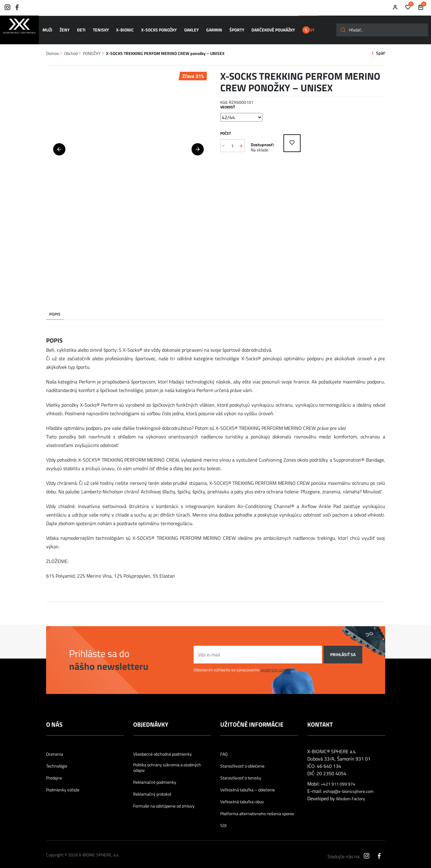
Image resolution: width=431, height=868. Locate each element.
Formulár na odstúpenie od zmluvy (164, 800)
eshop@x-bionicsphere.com (348, 786)
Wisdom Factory (351, 793)
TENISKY (99, 27)
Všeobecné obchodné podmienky (163, 748)
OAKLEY (186, 27)
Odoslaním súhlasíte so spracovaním (242, 664)
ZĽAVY (307, 27)
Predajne (54, 772)
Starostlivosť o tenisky (241, 772)
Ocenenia (55, 748)
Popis (55, 308)
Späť (381, 47)
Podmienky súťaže (63, 784)
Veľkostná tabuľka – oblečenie (248, 784)
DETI (81, 27)
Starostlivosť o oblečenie (242, 760)
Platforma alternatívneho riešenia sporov (257, 808)
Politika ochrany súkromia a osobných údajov (167, 762)
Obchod (71, 47)
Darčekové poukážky (264, 27)
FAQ (224, 748)
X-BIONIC (122, 27)
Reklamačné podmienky (155, 776)
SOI (223, 820)
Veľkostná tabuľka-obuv (242, 796)
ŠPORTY (228, 27)
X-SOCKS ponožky (155, 27)
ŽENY (66, 27)
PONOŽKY (92, 47)
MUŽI (50, 27)
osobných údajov (276, 664)
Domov (53, 47)
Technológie (57, 760)
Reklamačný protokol (152, 788)
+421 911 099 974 (338, 779)
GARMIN (207, 27)
